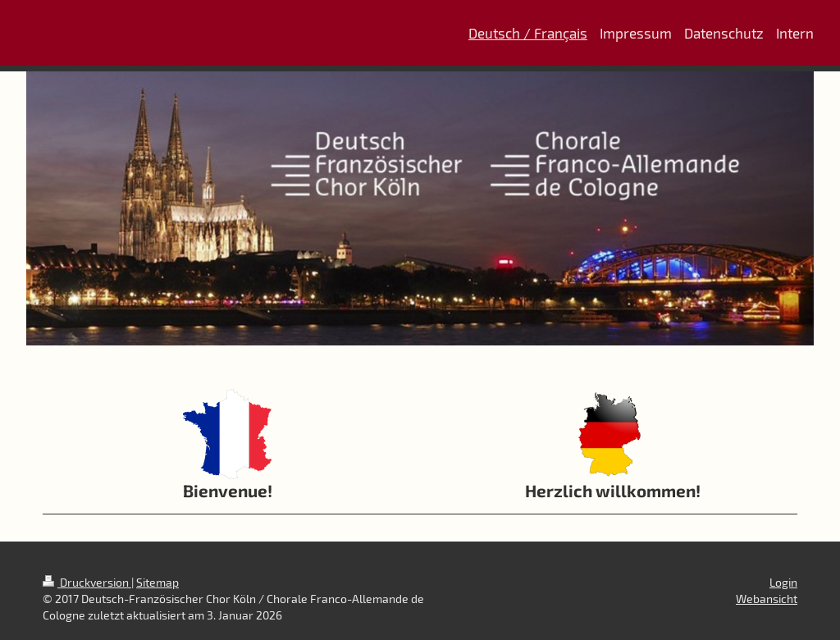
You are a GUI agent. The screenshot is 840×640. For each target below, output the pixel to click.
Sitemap (157, 582)
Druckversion (87, 582)
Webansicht (767, 599)
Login (783, 582)
